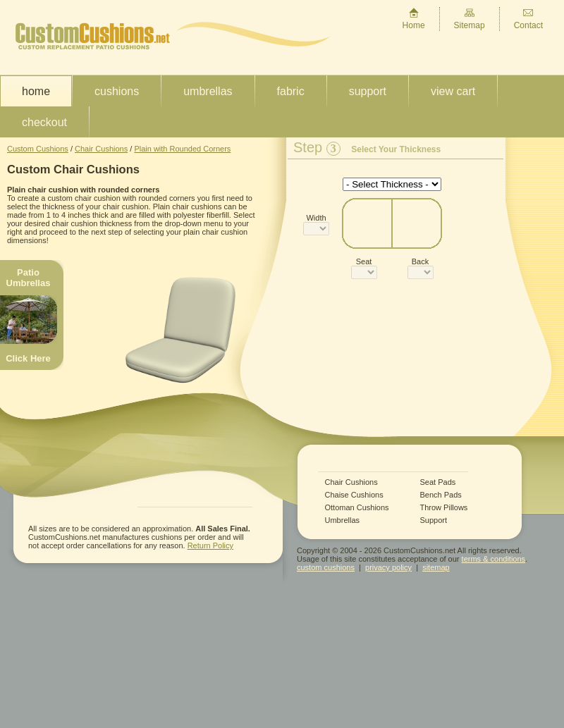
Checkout (44, 122)
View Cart (453, 91)
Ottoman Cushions (357, 508)
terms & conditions (493, 559)
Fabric (291, 91)
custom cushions (326, 567)
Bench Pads (441, 495)
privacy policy (388, 567)
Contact (528, 19)
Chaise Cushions (354, 495)
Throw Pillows (444, 508)
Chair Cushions (101, 149)
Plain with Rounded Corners (182, 149)
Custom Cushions (38, 149)
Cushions (117, 91)
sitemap (436, 567)
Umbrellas (208, 91)
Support (368, 91)
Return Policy (210, 545)
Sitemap (470, 19)
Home (414, 19)
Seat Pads (438, 482)
